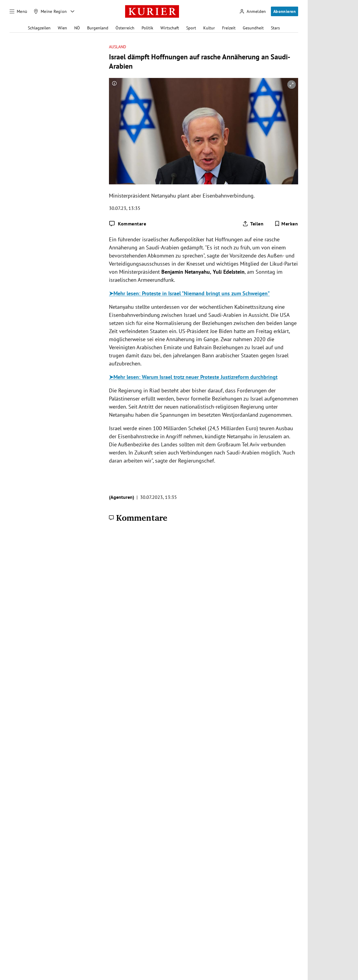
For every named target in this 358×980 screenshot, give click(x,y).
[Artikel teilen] (253, 224)
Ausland (118, 47)
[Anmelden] (253, 12)
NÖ (77, 28)
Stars (275, 28)
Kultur (209, 28)
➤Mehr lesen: (125, 293)
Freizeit (229, 28)
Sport (191, 28)
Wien (62, 28)
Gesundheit (253, 28)
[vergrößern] (292, 85)
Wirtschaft (170, 28)
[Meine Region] (50, 11)
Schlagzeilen (39, 28)
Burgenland (98, 28)
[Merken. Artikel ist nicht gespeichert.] (286, 224)
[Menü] (19, 11)
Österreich (125, 28)
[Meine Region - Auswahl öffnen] (72, 11)
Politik (147, 28)
